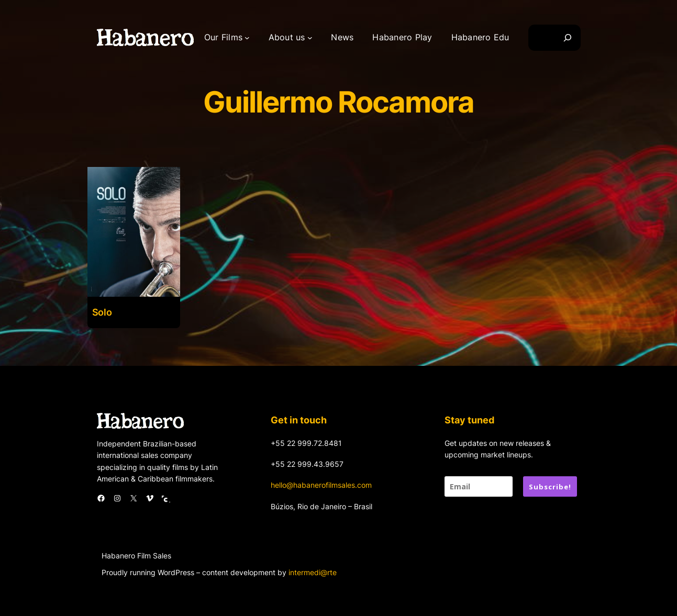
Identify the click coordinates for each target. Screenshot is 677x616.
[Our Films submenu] (247, 38)
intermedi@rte (313, 572)
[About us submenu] (310, 38)
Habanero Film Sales (136, 556)
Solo (102, 312)
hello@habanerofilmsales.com (321, 485)
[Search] (568, 38)
